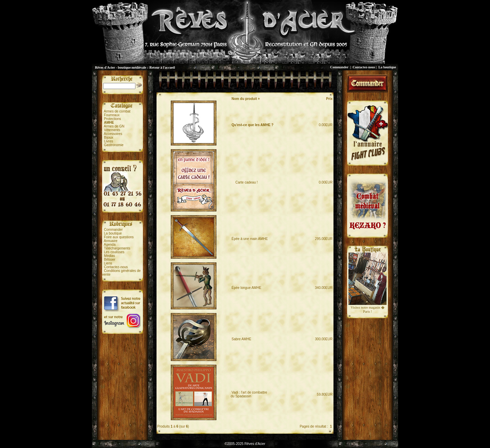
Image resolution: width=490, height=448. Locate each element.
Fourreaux (112, 115)
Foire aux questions (119, 237)
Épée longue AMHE (247, 288)
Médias (110, 256)
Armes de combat (117, 111)
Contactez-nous (364, 67)
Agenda (110, 245)
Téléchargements (117, 248)
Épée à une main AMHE (250, 239)
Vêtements (112, 130)
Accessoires (113, 134)
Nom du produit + (246, 99)
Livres (109, 141)
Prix (329, 99)
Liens (108, 263)
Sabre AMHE (242, 339)
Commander (339, 67)
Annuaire (111, 241)
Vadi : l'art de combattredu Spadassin (249, 394)
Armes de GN (114, 126)
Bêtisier (110, 260)
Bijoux (109, 137)
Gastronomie (114, 145)
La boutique (387, 67)
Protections (113, 119)
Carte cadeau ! (245, 182)
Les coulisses (114, 252)
